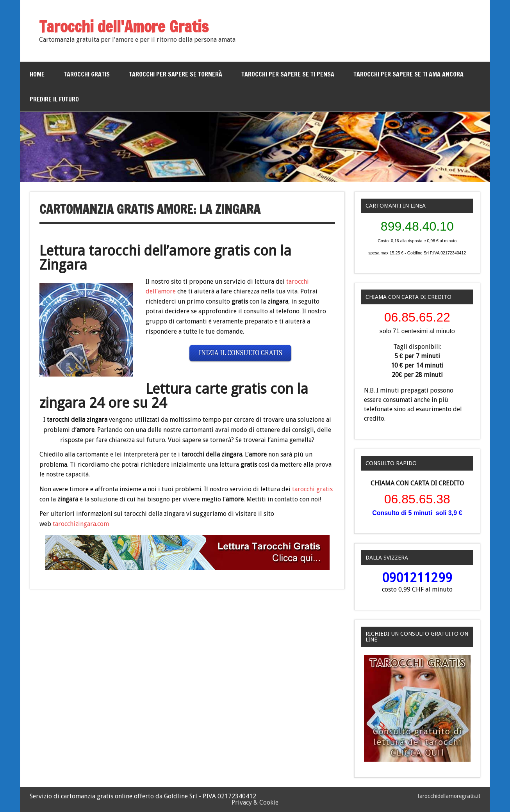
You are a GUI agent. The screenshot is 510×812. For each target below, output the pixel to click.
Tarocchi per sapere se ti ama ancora (408, 74)
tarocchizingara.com (81, 524)
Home (37, 74)
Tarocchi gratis (87, 74)
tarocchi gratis (312, 489)
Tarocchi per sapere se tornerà (176, 74)
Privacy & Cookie (255, 802)
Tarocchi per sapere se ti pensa (288, 74)
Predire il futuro (54, 99)
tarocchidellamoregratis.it (449, 796)
